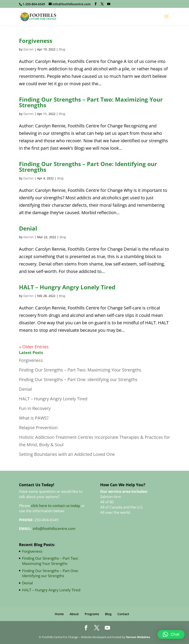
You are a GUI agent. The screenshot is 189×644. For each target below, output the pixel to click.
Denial (28, 228)
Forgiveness (36, 41)
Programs (92, 614)
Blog (62, 49)
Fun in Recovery (35, 408)
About (74, 614)
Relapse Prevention (38, 428)
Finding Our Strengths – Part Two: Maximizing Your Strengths (91, 102)
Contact (123, 614)
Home (59, 614)
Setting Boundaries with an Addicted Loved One (67, 454)
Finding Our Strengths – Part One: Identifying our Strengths (88, 167)
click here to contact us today (56, 506)
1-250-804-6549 (34, 4)
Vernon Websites (138, 637)
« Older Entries (34, 347)
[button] (171, 634)
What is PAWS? (34, 418)
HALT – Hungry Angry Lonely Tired (67, 287)
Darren (28, 49)
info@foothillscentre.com (54, 529)
